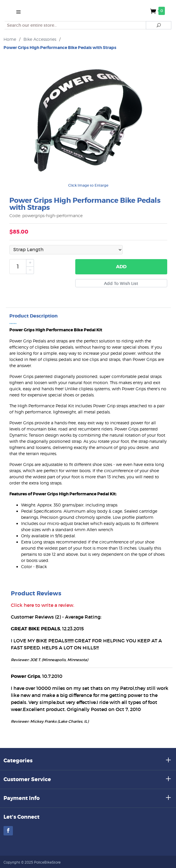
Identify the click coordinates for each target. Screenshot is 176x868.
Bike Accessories (40, 39)
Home (10, 39)
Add (121, 267)
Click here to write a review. (42, 605)
